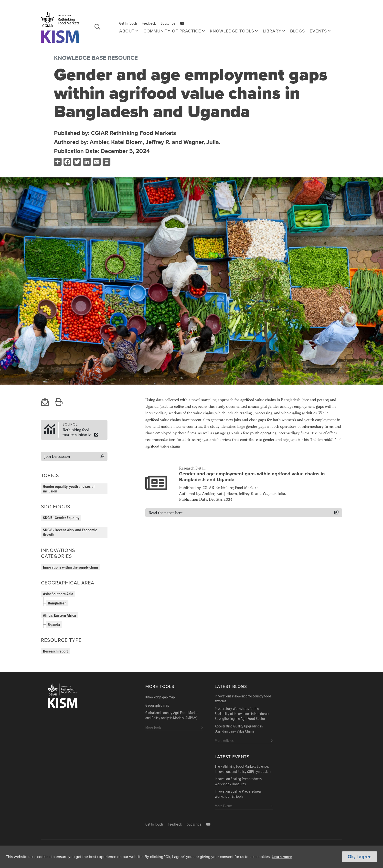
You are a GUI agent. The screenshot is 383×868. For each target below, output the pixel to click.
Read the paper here (165, 513)
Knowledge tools (232, 31)
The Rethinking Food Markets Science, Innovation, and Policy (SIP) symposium (243, 769)
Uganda (54, 625)
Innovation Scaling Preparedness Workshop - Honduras (238, 782)
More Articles (224, 741)
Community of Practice (172, 31)
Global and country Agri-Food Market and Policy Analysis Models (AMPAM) (172, 716)
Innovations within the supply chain (70, 567)
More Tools (160, 687)
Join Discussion (57, 456)
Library (272, 31)
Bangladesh (57, 603)
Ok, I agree (360, 857)
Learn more (282, 857)
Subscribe (168, 24)
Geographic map (157, 706)
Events (318, 31)
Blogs (298, 31)
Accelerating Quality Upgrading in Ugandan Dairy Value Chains (239, 729)
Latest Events (232, 757)
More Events (223, 806)
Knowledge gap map (160, 697)
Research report (55, 651)
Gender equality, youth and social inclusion (69, 489)
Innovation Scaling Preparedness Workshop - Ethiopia (238, 794)
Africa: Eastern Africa (59, 616)
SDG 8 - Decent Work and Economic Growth (70, 532)
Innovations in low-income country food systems (243, 699)
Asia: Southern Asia (58, 594)
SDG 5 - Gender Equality (61, 518)
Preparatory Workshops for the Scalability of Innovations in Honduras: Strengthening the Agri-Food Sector (242, 714)
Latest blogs (231, 687)
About (127, 31)
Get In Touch (128, 24)
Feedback (149, 24)
